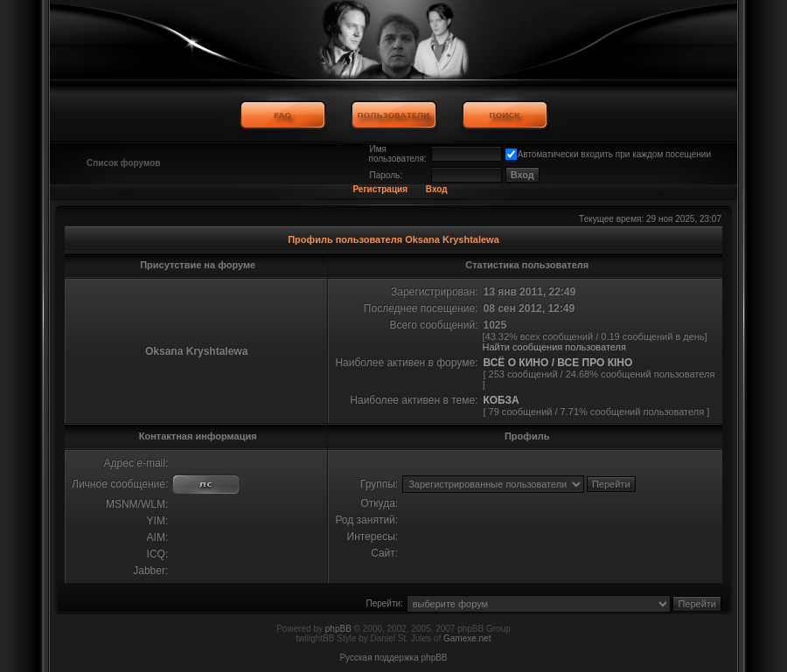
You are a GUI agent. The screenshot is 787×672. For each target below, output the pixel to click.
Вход (437, 189)
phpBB (338, 629)
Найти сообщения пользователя (554, 347)
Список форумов (124, 163)
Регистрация (380, 189)
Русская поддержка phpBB (393, 658)
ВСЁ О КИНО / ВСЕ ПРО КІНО (557, 363)
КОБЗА (501, 400)
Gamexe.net (467, 638)
